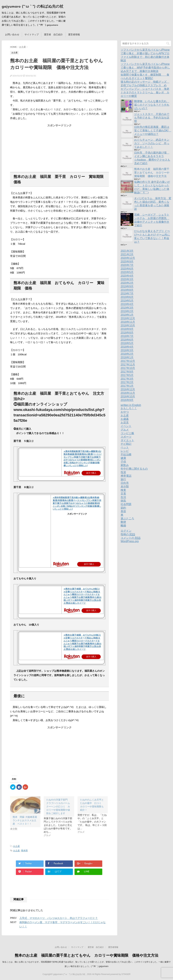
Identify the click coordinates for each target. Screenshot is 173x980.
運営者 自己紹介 (53, 34)
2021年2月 (127, 254)
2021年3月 (127, 251)
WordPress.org (130, 541)
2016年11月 (128, 393)
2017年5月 (127, 375)
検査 (123, 490)
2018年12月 (128, 318)
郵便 (123, 522)
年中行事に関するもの (134, 469)
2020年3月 (127, 279)
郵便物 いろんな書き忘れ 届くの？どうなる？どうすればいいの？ (152, 105)
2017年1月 (127, 386)
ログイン (126, 531)
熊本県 (24, 851)
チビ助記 (126, 444)
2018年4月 (127, 347)
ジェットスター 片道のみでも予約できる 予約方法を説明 (152, 118)
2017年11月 (128, 365)
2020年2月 (127, 283)
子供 (123, 462)
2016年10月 (128, 396)
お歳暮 (125, 419)
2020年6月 (127, 269)
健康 (123, 458)
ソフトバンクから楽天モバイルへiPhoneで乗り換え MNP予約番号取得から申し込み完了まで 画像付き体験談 (145, 68)
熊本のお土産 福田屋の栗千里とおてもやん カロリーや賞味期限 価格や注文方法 (152, 173)
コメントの (131, 538)
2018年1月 (127, 357)
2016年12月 (128, 389)
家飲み (125, 465)
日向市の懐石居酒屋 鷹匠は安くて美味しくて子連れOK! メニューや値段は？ (153, 130)
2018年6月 (127, 340)
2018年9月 (127, 329)
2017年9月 (127, 372)
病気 (123, 501)
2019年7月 (127, 293)
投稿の (128, 534)
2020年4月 (127, 276)
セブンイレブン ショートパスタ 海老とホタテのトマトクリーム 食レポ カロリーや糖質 (145, 92)
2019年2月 (127, 311)
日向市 (125, 483)
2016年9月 (127, 400)
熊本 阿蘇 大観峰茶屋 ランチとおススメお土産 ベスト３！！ (26, 820)
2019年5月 (127, 301)
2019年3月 (127, 308)
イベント (126, 426)
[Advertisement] (59, 148)
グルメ (125, 430)
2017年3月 (127, 379)
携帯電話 (126, 476)
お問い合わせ (12, 34)
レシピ (125, 451)
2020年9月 (127, 262)
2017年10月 (128, 368)
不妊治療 (126, 454)
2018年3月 (127, 350)
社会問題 (126, 504)
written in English (131, 405)
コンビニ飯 (127, 433)
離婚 (123, 526)
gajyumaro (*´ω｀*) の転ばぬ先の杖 (33, 7)
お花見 (125, 423)
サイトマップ (32, 34)
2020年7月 (127, 265)
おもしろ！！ (129, 408)
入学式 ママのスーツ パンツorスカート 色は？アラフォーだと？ (59, 918)
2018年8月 (127, 333)
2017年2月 (127, 382)
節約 (123, 508)
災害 (123, 494)
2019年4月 (127, 304)
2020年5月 (127, 272)
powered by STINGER (120, 974)
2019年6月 (127, 297)
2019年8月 (127, 290)
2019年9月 (127, 286)
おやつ (125, 412)
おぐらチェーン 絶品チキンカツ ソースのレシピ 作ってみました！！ (152, 143)
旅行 (123, 479)
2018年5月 (127, 343)
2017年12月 (128, 361)
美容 (123, 511)
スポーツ (126, 437)
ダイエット (127, 440)
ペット (125, 447)
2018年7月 (127, 336)
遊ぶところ (127, 518)
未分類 (125, 486)
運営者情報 (74, 34)
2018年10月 (128, 325)
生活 (123, 497)
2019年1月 (127, 315)
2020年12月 (128, 258)
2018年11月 (128, 322)
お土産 (16, 846)
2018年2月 (127, 354)
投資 (123, 472)
